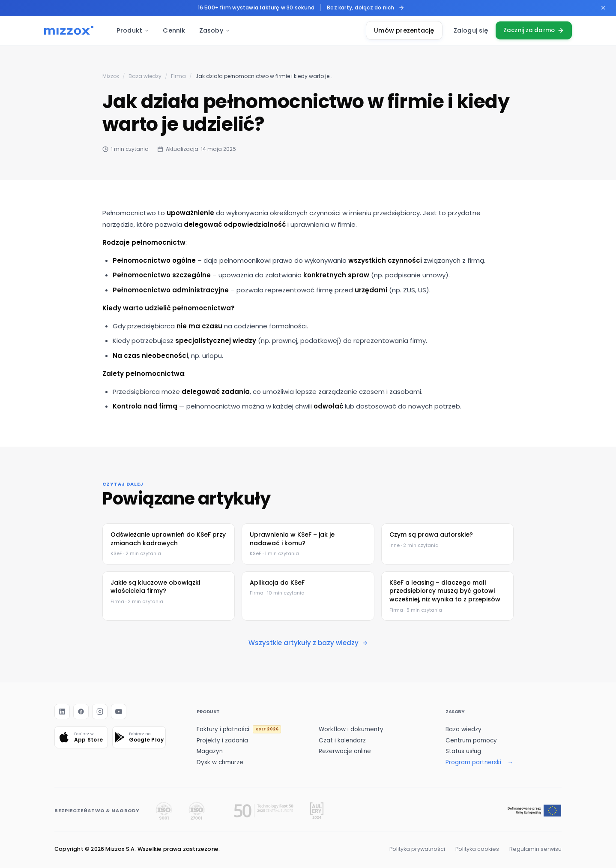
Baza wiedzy (145, 76)
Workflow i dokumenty (351, 729)
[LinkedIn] (62, 712)
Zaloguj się (467, 30)
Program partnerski (473, 762)
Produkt (133, 30)
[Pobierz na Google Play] (139, 737)
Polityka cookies (477, 849)
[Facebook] (81, 712)
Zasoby (215, 30)
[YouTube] (119, 712)
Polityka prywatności (417, 849)
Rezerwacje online (345, 751)
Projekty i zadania (222, 740)
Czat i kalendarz (342, 740)
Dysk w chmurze (220, 762)
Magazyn (210, 751)
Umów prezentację (401, 30)
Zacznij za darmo (532, 30)
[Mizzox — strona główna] (69, 30)
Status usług (463, 751)
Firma (178, 76)
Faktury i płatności (239, 729)
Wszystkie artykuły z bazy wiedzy (308, 643)
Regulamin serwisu (535, 849)
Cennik (174, 30)
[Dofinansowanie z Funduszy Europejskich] (535, 811)
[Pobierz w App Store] (81, 737)
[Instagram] (100, 712)
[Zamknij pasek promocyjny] (603, 8)
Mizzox (111, 76)
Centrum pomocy (471, 740)
